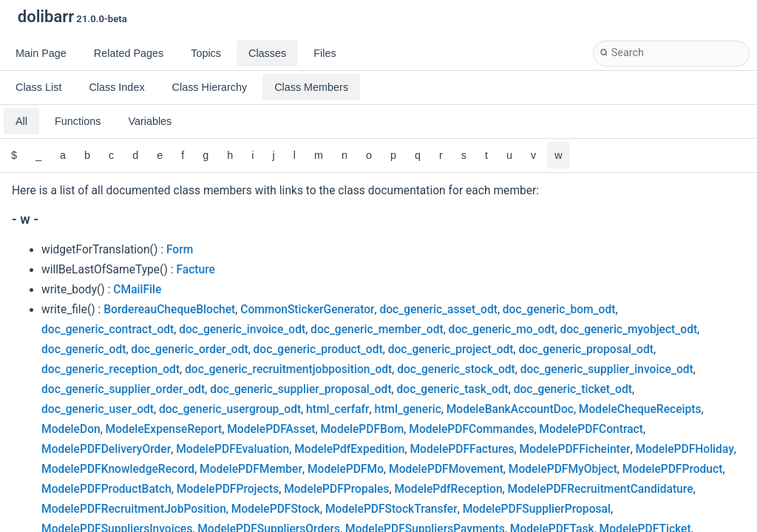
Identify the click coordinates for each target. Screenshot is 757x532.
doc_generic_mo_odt (502, 330)
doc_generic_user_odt (98, 409)
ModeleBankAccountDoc (510, 409)
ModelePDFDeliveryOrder (106, 449)
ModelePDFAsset (271, 429)
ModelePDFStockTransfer (391, 509)
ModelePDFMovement (446, 469)
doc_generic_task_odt (453, 389)
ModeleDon (71, 429)
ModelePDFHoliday (685, 449)
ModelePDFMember (251, 469)
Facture (195, 270)
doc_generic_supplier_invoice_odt (607, 369)
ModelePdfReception (448, 489)
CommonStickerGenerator (307, 310)
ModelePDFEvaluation (232, 449)
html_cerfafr (337, 409)
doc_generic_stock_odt (456, 369)
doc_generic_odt (84, 349)
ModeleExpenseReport (164, 429)
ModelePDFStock (276, 509)
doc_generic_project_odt (451, 349)
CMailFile (137, 290)
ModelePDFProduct (673, 469)
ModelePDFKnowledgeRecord (118, 469)
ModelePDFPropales (336, 489)
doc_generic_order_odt (189, 349)
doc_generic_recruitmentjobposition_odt (288, 369)
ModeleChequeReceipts (640, 409)
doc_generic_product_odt (318, 349)
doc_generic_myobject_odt (628, 330)
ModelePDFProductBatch (106, 489)
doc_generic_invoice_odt (242, 330)
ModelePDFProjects (228, 489)
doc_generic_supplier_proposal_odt (301, 389)
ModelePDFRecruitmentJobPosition (134, 509)
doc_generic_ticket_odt (573, 389)
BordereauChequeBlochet (169, 310)
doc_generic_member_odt (377, 330)
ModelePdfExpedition (349, 449)
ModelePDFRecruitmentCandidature (601, 489)
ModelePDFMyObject (563, 469)
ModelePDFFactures (462, 449)
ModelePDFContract (591, 429)
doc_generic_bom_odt (559, 310)
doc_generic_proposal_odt (586, 349)
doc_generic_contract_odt (108, 330)
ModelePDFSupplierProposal (537, 509)
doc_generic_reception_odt (111, 369)
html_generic (408, 409)
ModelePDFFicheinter (575, 449)
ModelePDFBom (362, 429)
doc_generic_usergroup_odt (230, 409)
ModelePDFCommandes (471, 429)
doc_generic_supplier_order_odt (123, 389)
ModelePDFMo (346, 469)
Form (180, 250)
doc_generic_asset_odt (438, 310)
